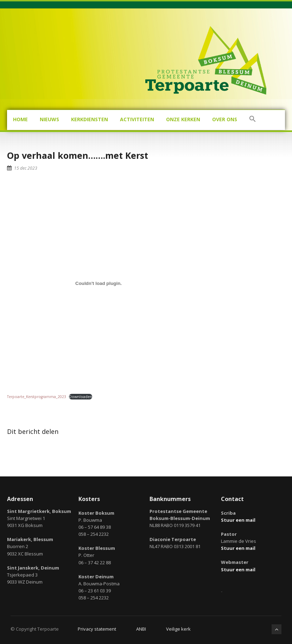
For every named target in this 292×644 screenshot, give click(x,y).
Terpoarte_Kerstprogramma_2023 (37, 397)
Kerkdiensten (90, 119)
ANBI (141, 629)
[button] (253, 120)
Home (20, 119)
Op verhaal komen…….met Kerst (78, 155)
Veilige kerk (178, 629)
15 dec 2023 (26, 168)
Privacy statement (97, 629)
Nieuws (49, 119)
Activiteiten (137, 119)
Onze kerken (183, 119)
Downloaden (81, 397)
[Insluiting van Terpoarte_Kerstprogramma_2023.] (99, 284)
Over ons (225, 119)
